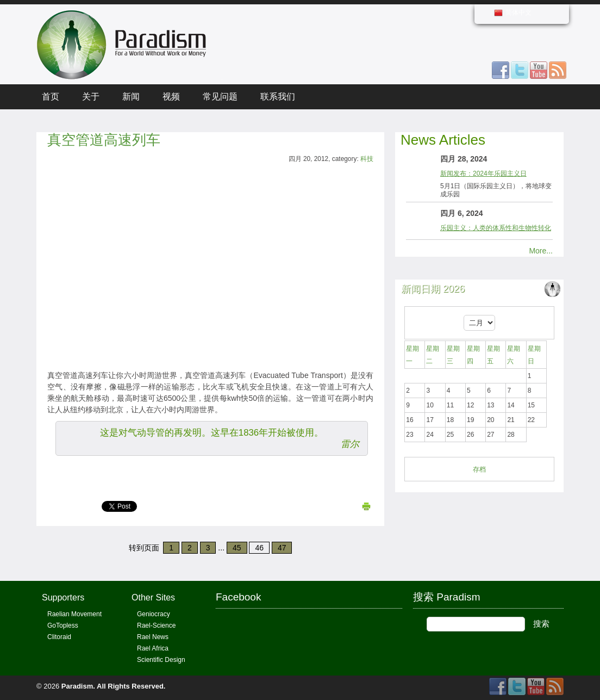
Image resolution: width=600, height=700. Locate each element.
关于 (91, 97)
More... (541, 251)
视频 (171, 97)
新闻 (131, 97)
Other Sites (153, 597)
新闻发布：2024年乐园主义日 (483, 174)
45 (237, 548)
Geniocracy (154, 614)
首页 (51, 97)
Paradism (77, 686)
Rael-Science (156, 625)
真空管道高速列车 (104, 140)
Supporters (63, 597)
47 (282, 548)
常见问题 (220, 97)
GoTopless (63, 625)
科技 (367, 159)
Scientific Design (161, 660)
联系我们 (278, 97)
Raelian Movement (74, 614)
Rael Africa (153, 648)
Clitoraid (59, 637)
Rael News (153, 637)
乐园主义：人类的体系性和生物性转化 (496, 228)
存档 (479, 469)
